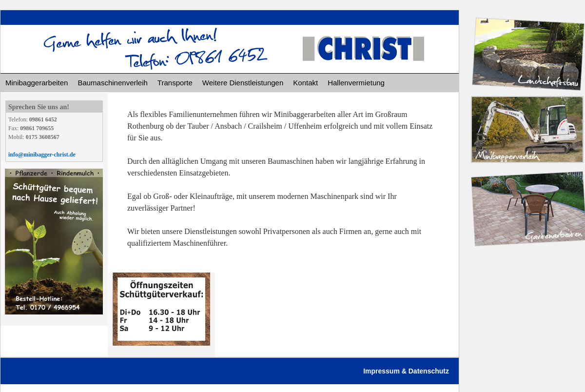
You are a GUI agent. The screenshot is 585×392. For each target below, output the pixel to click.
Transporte (175, 83)
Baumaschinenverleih (112, 83)
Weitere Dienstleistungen (243, 83)
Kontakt (305, 83)
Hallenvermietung (356, 83)
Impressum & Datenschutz (406, 371)
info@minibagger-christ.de (42, 155)
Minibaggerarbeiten (37, 83)
